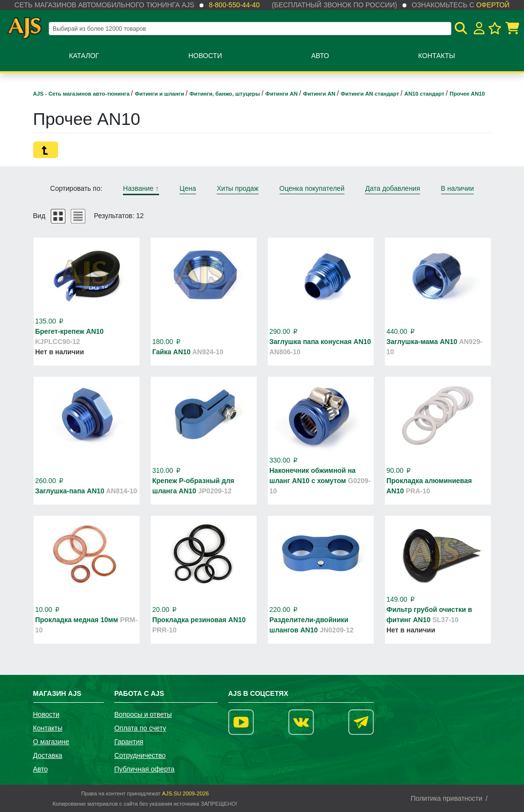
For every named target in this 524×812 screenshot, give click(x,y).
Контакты (437, 56)
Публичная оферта (144, 769)
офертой (493, 5)
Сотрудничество (140, 755)
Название (141, 188)
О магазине (51, 742)
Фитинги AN (282, 94)
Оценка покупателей (312, 188)
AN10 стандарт (425, 94)
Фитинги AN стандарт (371, 94)
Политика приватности (447, 798)
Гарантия (129, 742)
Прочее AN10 (467, 94)
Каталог (84, 56)
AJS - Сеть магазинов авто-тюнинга (82, 94)
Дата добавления (393, 188)
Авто (320, 56)
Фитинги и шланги (160, 94)
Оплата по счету (140, 728)
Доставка (48, 755)
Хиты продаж (238, 188)
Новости (205, 56)
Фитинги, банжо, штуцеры (225, 94)
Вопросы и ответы (143, 714)
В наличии (458, 188)
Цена (188, 188)
